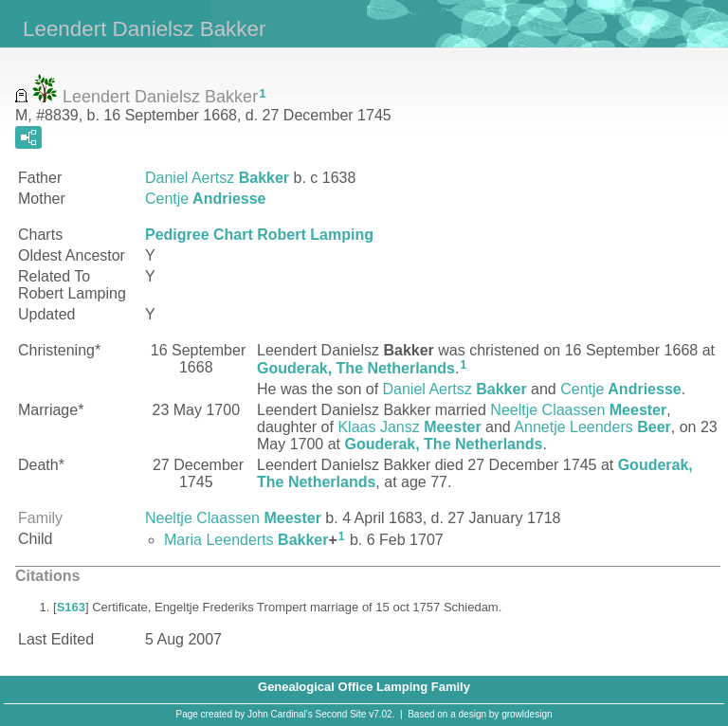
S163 (71, 607)
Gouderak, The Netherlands (356, 368)
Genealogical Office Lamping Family (364, 687)
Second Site (341, 714)
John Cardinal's (280, 714)
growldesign (527, 714)
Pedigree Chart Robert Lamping (259, 235)
